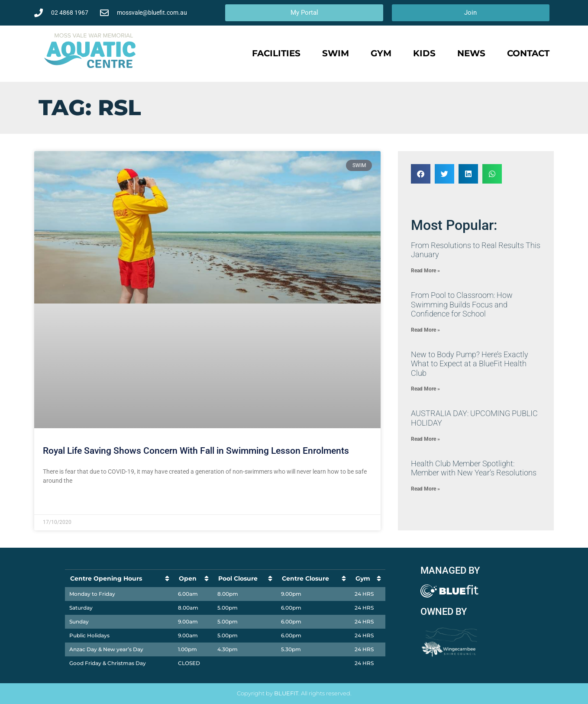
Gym (381, 53)
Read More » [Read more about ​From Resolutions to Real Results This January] (425, 271)
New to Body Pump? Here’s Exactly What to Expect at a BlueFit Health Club (470, 364)
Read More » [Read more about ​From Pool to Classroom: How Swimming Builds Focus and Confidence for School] (425, 330)
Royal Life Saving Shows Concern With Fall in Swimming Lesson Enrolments (196, 451)
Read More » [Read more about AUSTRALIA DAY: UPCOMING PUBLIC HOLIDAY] (425, 439)
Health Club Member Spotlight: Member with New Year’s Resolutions (474, 468)
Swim (336, 53)
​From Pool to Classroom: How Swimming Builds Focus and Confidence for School (462, 304)
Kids (424, 53)
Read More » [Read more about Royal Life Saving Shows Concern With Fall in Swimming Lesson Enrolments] (60, 502)
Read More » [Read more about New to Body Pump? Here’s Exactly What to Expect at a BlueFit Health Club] (425, 389)
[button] (421, 174)
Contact (528, 53)
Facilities (276, 53)
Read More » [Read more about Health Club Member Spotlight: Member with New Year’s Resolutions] (425, 489)
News (471, 53)
